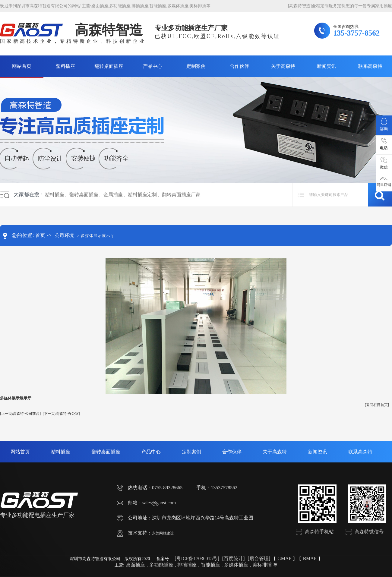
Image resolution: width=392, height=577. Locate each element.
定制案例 (196, 66)
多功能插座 (120, 6)
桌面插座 (100, 6)
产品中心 (153, 66)
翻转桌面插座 (109, 66)
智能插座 (158, 6)
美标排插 (198, 6)
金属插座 (113, 195)
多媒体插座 (178, 6)
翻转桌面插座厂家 (181, 195)
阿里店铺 (384, 182)
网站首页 (22, 66)
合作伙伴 (239, 66)
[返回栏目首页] (377, 405)
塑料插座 (65, 66)
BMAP (310, 558)
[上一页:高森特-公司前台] (20, 414)
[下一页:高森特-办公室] (61, 414)
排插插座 (140, 6)
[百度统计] (234, 558)
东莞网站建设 (163, 533)
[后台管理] (259, 558)
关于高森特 (283, 66)
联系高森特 (370, 66)
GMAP (284, 558)
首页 (40, 235)
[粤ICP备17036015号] (197, 558)
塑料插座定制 (142, 195)
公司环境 (65, 235)
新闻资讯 (327, 66)
